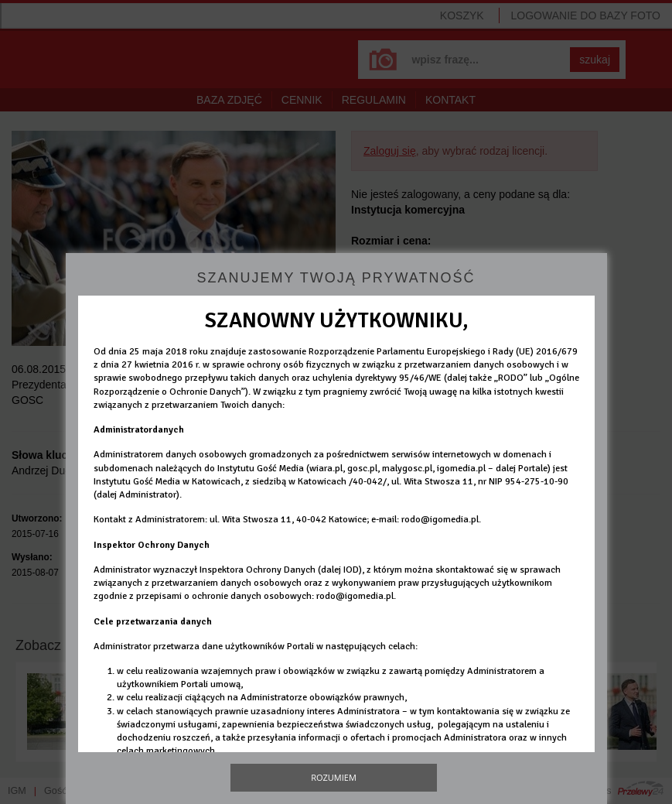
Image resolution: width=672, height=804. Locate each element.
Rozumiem (334, 777)
